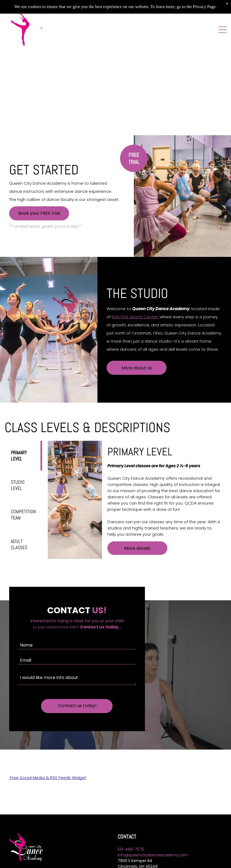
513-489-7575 (131, 843)
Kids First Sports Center (135, 317)
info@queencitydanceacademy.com (153, 849)
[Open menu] (223, 30)
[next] (220, 74)
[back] (11, 74)
